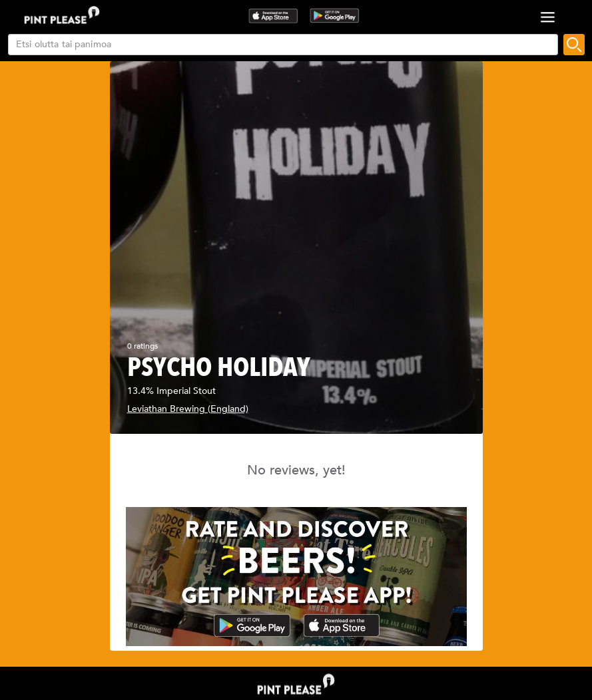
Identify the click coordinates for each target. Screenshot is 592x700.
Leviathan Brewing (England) (188, 409)
